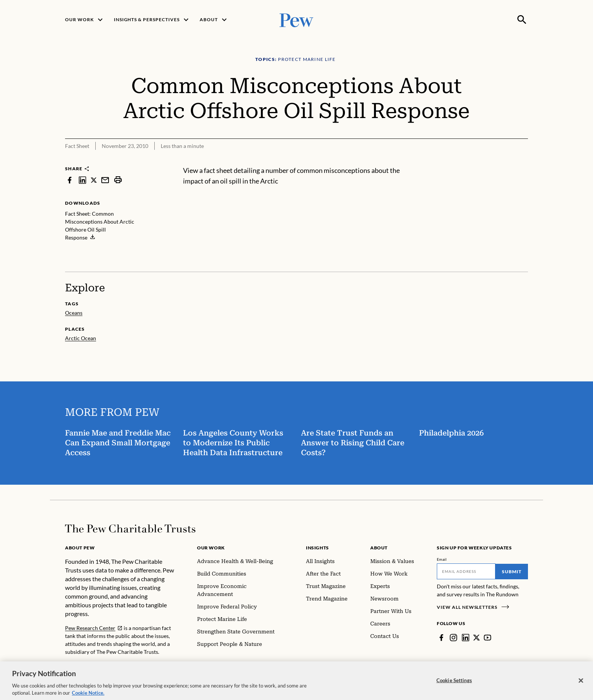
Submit (512, 572)
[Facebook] (441, 638)
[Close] (581, 686)
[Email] (466, 571)
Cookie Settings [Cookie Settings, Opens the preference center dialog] (454, 686)
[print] (118, 180)
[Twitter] (477, 638)
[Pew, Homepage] (296, 19)
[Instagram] (453, 638)
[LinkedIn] (466, 638)
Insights (317, 548)
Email (442, 559)
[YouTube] (487, 638)
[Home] (130, 529)
